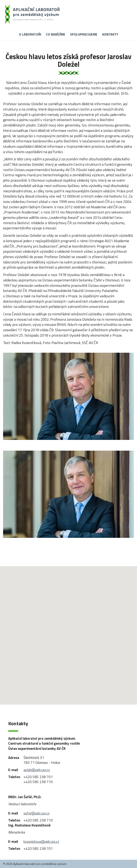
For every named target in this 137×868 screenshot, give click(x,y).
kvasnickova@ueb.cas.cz (41, 842)
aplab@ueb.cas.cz (37, 770)
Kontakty (110, 34)
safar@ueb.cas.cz (36, 813)
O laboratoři (30, 34)
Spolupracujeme (84, 34)
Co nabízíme (56, 34)
